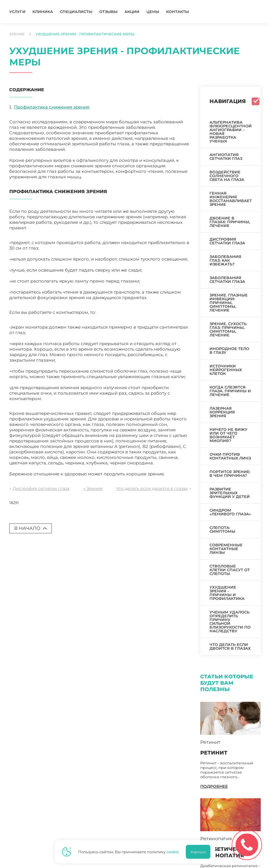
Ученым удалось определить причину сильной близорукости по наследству (230, 621)
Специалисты (76, 12)
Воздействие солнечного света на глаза (227, 176)
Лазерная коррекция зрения (222, 412)
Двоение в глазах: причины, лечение (230, 222)
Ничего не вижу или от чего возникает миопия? (228, 435)
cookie (173, 852)
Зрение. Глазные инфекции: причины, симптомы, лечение (229, 303)
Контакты (178, 12)
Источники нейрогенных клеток (226, 370)
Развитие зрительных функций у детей (230, 493)
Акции (132, 12)
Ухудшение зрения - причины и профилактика (227, 593)
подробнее (214, 786)
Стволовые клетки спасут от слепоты (230, 570)
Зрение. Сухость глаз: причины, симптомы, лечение (228, 329)
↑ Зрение (93, 488)
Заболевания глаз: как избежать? (225, 260)
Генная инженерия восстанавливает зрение (231, 199)
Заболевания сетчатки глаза (227, 280)
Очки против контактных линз (230, 456)
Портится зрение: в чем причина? (230, 474)
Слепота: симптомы (222, 529)
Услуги (17, 12)
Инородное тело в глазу (229, 350)
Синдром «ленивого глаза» (230, 512)
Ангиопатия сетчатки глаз (226, 156)
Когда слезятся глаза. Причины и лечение (230, 391)
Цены (153, 12)
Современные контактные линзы (226, 549)
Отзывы (108, 12)
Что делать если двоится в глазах (152, 488)
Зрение (17, 34)
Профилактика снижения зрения (52, 107)
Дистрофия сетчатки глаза (41, 488)
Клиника (43, 12)
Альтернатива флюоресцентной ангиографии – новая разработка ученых (231, 132)
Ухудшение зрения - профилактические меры (85, 34)
